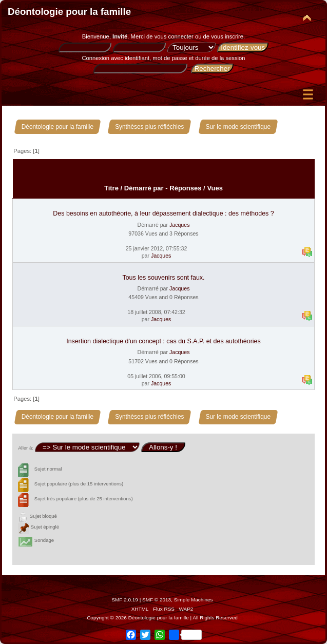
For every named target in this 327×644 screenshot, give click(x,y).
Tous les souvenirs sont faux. (163, 278)
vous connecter (174, 36)
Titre (111, 188)
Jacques (179, 225)
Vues (215, 188)
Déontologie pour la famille (69, 12)
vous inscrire (227, 36)
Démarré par (144, 188)
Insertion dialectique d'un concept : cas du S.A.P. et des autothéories (163, 341)
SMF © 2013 (157, 600)
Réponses (185, 188)
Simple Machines (194, 600)
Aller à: (26, 448)
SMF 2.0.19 (125, 600)
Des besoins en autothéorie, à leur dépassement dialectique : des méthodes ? (163, 213)
